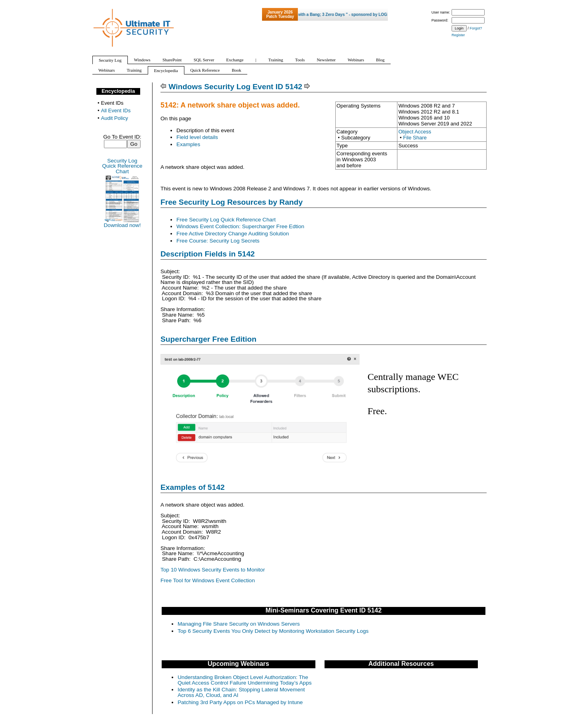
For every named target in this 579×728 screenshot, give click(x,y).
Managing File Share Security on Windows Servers (239, 624)
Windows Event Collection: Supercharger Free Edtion (240, 226)
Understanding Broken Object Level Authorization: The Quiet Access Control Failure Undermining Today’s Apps (245, 680)
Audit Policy (115, 118)
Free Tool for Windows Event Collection (208, 580)
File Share (415, 138)
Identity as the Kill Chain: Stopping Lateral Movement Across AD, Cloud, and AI (241, 692)
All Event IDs (116, 111)
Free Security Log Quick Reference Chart (226, 220)
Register (458, 35)
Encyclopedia (118, 91)
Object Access (415, 132)
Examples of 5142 (193, 487)
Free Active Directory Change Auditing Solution (233, 234)
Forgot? (476, 28)
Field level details (197, 137)
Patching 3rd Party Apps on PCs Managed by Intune (240, 702)
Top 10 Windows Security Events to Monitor (213, 570)
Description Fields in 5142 (208, 254)
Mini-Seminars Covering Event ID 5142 (324, 610)
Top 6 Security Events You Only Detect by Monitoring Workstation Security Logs (273, 631)
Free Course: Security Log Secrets (218, 241)
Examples (188, 144)
